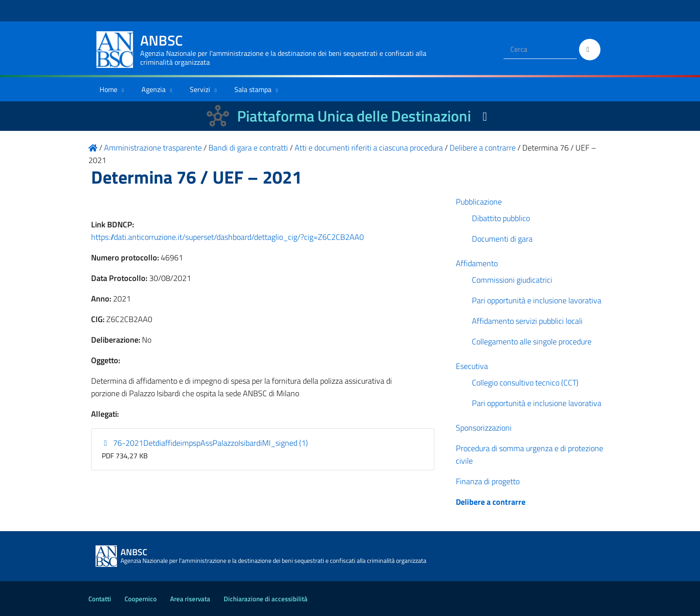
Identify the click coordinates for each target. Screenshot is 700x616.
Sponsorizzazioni (484, 428)
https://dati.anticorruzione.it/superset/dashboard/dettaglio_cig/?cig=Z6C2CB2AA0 (227, 237)
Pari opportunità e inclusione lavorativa (537, 300)
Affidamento (477, 263)
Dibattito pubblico (501, 218)
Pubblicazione (479, 202)
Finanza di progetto (488, 481)
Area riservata (190, 599)
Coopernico (141, 599)
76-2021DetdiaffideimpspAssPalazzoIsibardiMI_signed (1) (205, 443)
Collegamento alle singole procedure (532, 342)
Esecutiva (472, 366)
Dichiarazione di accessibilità (266, 599)
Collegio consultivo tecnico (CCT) (525, 383)
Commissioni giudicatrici (512, 280)
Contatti (100, 599)
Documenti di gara (502, 239)
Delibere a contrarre (491, 502)
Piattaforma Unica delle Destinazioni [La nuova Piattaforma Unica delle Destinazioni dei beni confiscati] (354, 116)
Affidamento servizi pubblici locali (527, 321)
